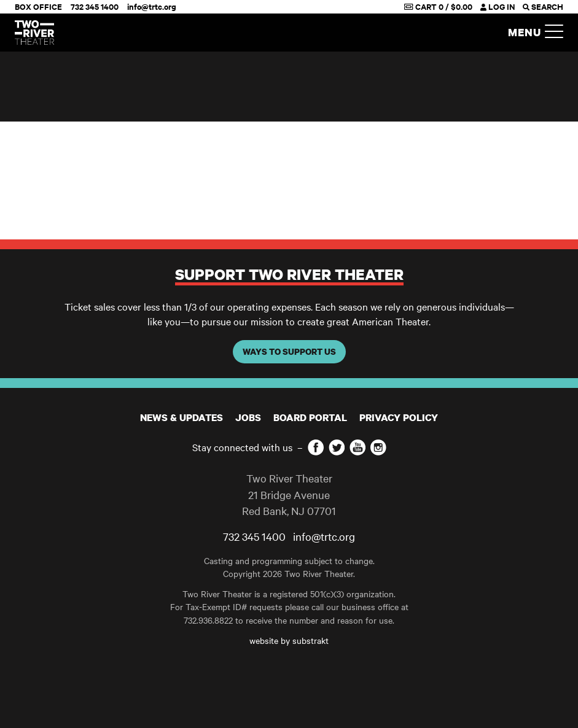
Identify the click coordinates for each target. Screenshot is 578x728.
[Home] (34, 33)
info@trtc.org (152, 6)
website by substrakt (289, 640)
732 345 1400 (95, 6)
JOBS (248, 417)
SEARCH (543, 6)
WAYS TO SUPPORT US (289, 351)
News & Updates (182, 417)
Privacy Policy (399, 417)
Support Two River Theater (289, 274)
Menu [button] (536, 33)
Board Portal (310, 417)
